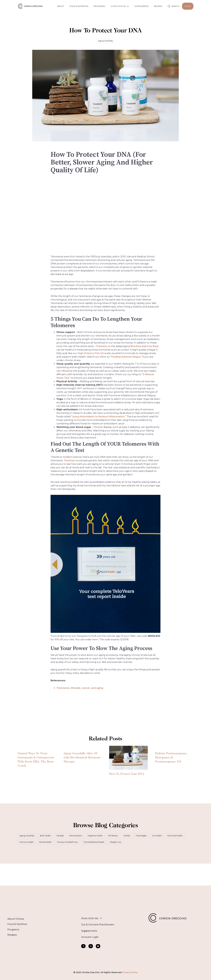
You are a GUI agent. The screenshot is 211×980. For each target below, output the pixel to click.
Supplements (89, 931)
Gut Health (157, 836)
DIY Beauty (113, 836)
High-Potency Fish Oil (91, 353)
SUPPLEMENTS (142, 6)
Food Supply (141, 836)
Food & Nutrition (17, 924)
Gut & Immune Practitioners (98, 925)
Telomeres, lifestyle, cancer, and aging (80, 688)
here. (95, 639)
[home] (31, 6)
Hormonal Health (175, 836)
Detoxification (76, 836)
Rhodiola (136, 346)
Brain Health (45, 836)
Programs (13, 930)
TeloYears (70, 460)
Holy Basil (153, 346)
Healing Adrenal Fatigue (126, 357)
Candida (60, 836)
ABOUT (61, 6)
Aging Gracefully (105, 41)
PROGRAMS (99, 6)
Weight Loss (115, 842)
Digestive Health (95, 836)
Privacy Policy (130, 972)
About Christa (16, 919)
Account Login (90, 937)
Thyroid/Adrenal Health (94, 842)
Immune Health (27, 842)
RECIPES (158, 6)
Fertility (127, 836)
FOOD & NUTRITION (79, 6)
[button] (120, 6)
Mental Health (45, 842)
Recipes (12, 935)
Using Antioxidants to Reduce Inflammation (98, 417)
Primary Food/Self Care (67, 842)
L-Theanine (100, 346)
